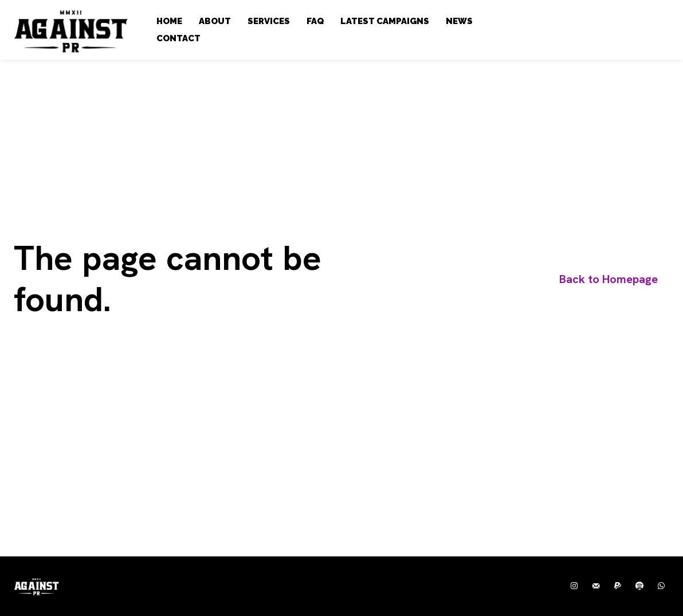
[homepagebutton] (609, 280)
